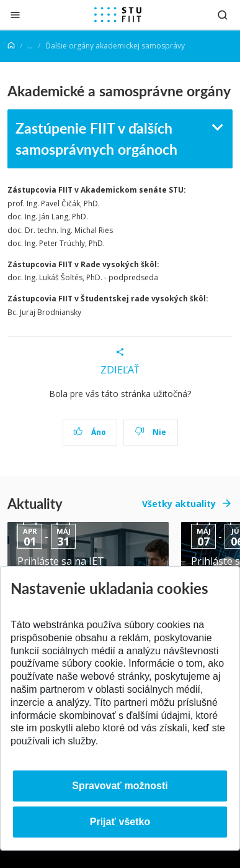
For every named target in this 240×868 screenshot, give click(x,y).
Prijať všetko (120, 822)
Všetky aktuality (179, 504)
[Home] (11, 46)
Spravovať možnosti (120, 786)
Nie (150, 432)
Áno (90, 432)
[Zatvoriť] (15, 15)
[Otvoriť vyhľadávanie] (223, 15)
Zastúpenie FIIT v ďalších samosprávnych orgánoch (96, 139)
